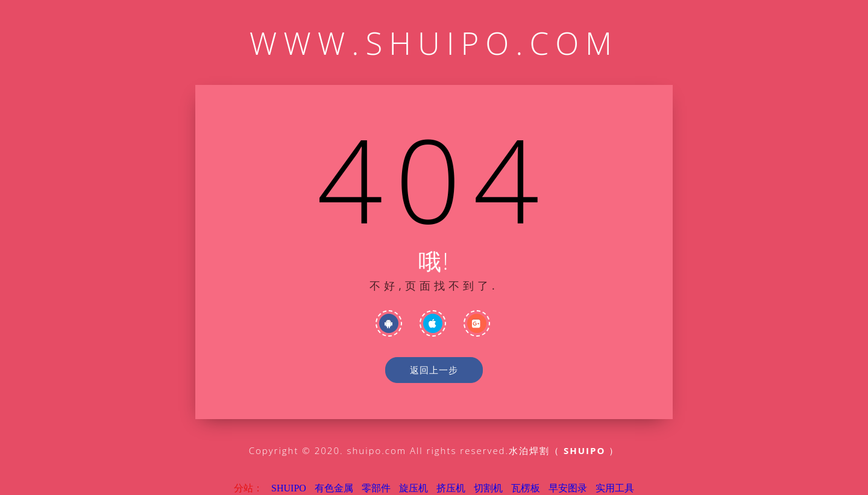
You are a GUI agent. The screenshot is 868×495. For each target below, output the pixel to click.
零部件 (376, 488)
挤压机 (451, 488)
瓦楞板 (526, 488)
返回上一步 (434, 370)
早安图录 (568, 488)
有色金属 (334, 488)
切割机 (488, 488)
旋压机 (414, 488)
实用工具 (615, 488)
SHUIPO (289, 488)
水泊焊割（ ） (564, 450)
